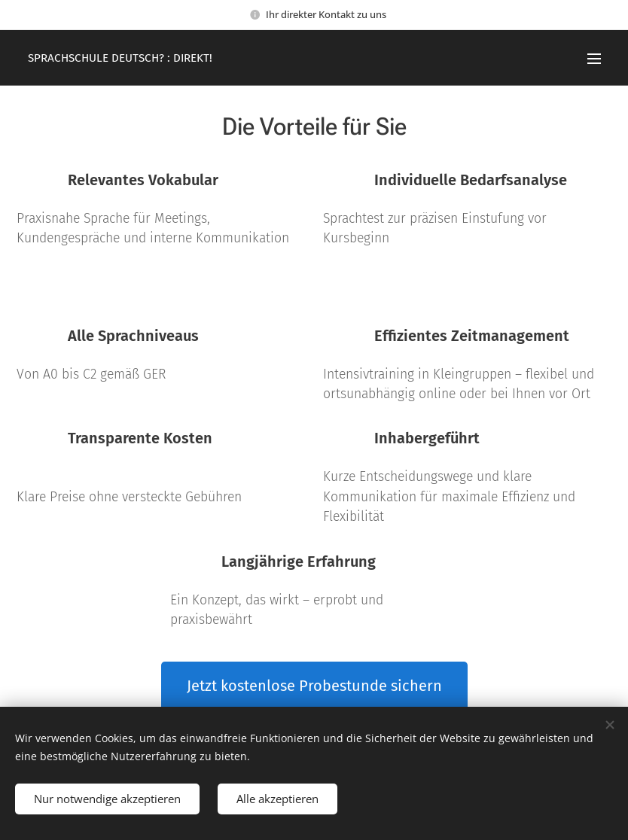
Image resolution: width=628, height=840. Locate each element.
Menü (594, 59)
